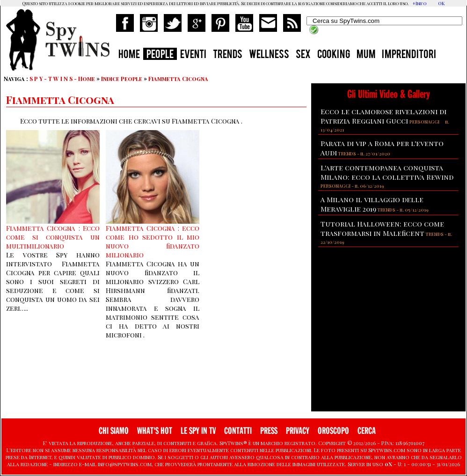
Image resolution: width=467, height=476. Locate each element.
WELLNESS (269, 55)
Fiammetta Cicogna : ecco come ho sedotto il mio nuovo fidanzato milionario (153, 242)
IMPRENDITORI (409, 55)
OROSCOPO (333, 431)
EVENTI (193, 55)
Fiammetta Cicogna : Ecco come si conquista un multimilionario (53, 237)
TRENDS (228, 55)
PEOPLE (160, 55)
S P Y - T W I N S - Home (62, 79)
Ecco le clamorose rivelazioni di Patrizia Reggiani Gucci (383, 116)
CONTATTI (238, 431)
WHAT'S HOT (155, 431)
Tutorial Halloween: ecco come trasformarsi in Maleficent (382, 228)
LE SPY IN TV (198, 431)
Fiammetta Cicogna (178, 79)
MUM (366, 55)
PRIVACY (298, 431)
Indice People (122, 79)
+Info (420, 3)
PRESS (269, 431)
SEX (303, 55)
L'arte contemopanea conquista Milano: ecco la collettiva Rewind (387, 172)
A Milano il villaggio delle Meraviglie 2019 (372, 204)
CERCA (367, 431)
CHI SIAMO (114, 431)
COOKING (334, 55)
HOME (129, 55)
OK (441, 3)
